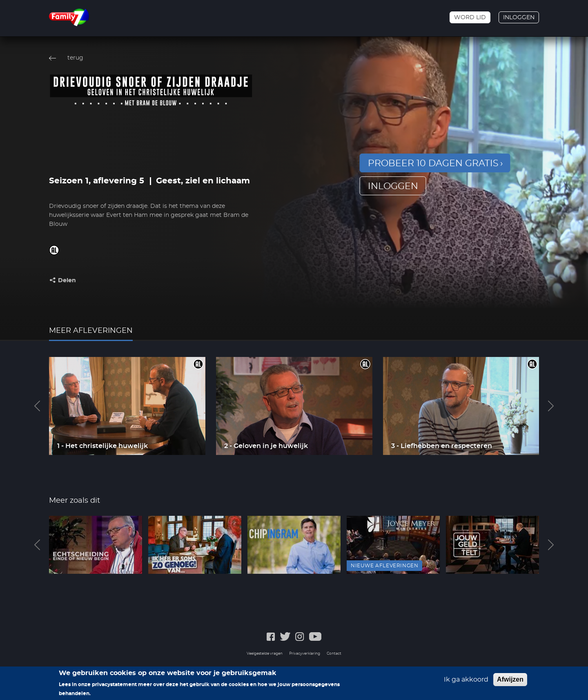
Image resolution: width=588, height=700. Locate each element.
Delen (67, 281)
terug (75, 58)
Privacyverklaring (305, 654)
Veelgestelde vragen (265, 654)
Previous (37, 406)
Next (551, 406)
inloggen (393, 186)
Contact (334, 654)
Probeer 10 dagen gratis (433, 163)
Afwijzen (510, 682)
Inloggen (519, 18)
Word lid (470, 18)
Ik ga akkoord (466, 682)
